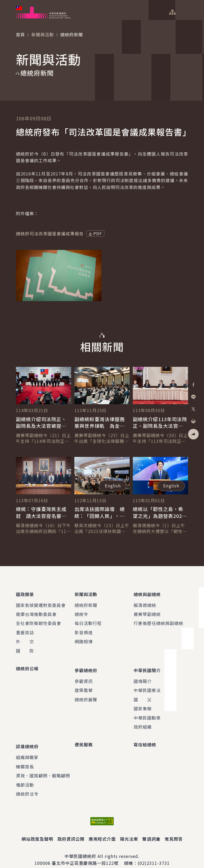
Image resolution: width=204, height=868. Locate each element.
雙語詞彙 (151, 830)
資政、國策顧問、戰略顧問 (43, 766)
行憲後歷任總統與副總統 (158, 620)
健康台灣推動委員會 (36, 611)
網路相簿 (84, 638)
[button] (193, 434)
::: (4, 3)
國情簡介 (143, 675)
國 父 (143, 693)
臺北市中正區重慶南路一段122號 (85, 854)
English (113, 486)
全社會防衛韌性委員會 (39, 620)
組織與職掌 (27, 748)
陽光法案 (129, 830)
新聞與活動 (43, 34)
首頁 (20, 34)
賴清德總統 (145, 602)
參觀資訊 (84, 675)
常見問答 (174, 830)
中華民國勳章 (147, 712)
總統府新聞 (86, 602)
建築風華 (84, 684)
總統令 (81, 611)
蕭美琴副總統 (147, 611)
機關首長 (25, 757)
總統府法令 (27, 785)
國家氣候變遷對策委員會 (41, 602)
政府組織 (143, 721)
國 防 (25, 647)
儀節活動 (25, 776)
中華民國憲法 (147, 684)
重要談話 (25, 629)
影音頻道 (84, 629)
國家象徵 (143, 702)
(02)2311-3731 (154, 854)
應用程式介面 (102, 830)
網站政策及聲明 (37, 830)
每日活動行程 (88, 620)
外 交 (25, 638)
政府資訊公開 (71, 830)
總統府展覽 (86, 693)
